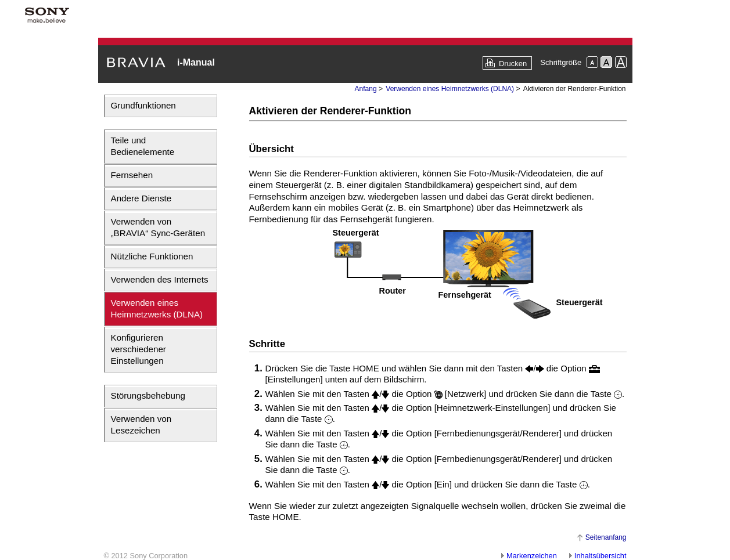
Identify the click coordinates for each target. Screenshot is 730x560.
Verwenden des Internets (160, 279)
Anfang (366, 89)
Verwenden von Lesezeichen (141, 424)
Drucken (513, 64)
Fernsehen (132, 175)
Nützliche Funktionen (152, 256)
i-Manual (196, 62)
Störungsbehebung (148, 395)
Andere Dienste (141, 198)
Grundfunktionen (143, 105)
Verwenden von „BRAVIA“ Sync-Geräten (158, 227)
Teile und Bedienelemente (143, 146)
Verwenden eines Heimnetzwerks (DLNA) (157, 308)
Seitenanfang (606, 537)
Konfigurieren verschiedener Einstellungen (139, 349)
